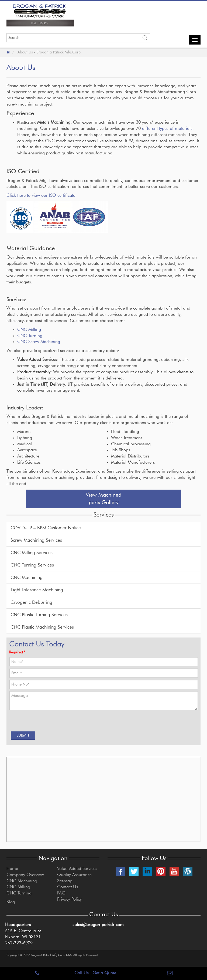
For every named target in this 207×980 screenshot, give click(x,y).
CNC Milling (29, 330)
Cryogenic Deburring (31, 602)
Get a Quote (104, 973)
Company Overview (25, 875)
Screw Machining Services (36, 540)
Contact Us (68, 887)
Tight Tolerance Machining (37, 590)
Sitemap (65, 881)
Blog (11, 902)
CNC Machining (27, 577)
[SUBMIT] (23, 735)
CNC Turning (30, 336)
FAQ (61, 893)
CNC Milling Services (32, 553)
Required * (17, 652)
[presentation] (41, 720)
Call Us (82, 973)
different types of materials (167, 128)
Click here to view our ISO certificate (41, 195)
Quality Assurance (74, 875)
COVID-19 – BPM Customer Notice (46, 528)
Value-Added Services (77, 869)
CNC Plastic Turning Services (39, 615)
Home (12, 869)
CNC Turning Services (32, 565)
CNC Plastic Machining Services (42, 627)
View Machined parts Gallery (103, 499)
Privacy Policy (69, 899)
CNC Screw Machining (39, 342)
